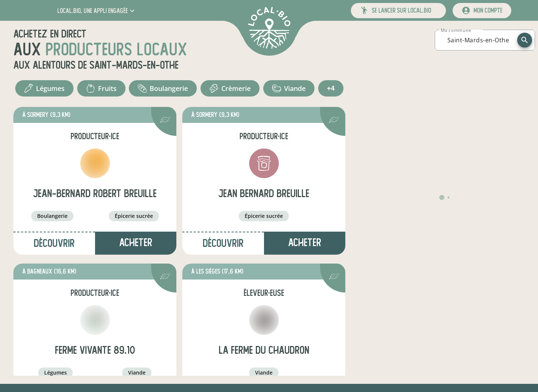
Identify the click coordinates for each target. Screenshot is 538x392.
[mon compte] (482, 11)
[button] (97, 11)
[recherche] (525, 40)
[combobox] (478, 40)
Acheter (136, 243)
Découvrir (54, 243)
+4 (331, 88)
